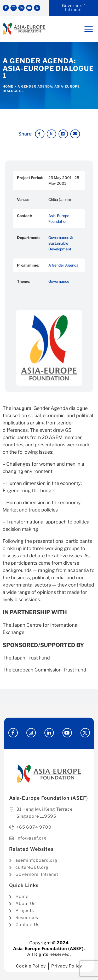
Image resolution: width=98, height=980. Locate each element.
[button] (40, 134)
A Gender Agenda (63, 265)
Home (8, 86)
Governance (59, 281)
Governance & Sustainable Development (61, 243)
